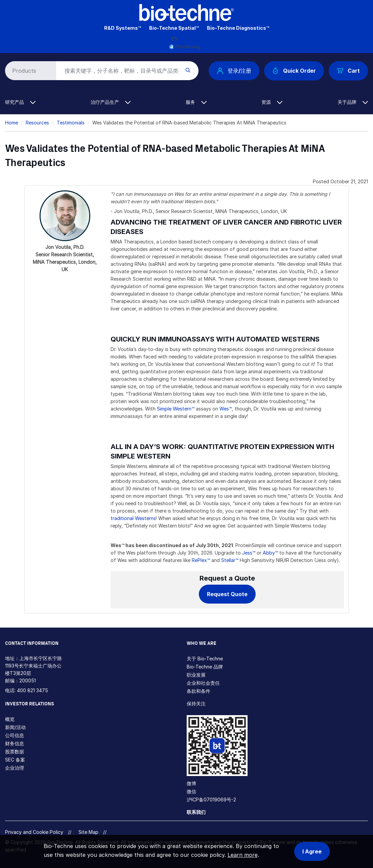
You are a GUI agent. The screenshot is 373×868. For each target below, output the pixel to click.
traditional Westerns (133, 518)
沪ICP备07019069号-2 (211, 800)
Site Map (88, 832)
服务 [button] (196, 102)
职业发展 (196, 675)
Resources (37, 123)
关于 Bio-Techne (205, 659)
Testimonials (71, 123)
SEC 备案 (15, 760)
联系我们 (196, 812)
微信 (191, 791)
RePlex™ (201, 560)
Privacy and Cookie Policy (34, 832)
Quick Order (294, 71)
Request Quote (227, 594)
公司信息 (15, 735)
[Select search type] (29, 71)
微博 (191, 783)
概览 (10, 719)
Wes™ (226, 409)
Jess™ (249, 553)
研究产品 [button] (20, 102)
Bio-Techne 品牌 (205, 667)
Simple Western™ (176, 409)
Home (11, 123)
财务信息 (15, 743)
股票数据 (15, 752)
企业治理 (15, 768)
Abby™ (270, 553)
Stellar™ (230, 560)
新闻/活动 (15, 727)
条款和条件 (199, 691)
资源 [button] (272, 102)
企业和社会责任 (203, 683)
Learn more (243, 855)
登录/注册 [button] (234, 71)
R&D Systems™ (123, 28)
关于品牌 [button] (353, 102)
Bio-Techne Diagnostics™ (238, 28)
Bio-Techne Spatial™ (174, 28)
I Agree (312, 851)
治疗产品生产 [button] (111, 102)
